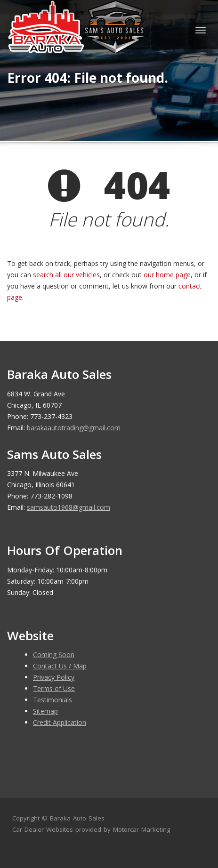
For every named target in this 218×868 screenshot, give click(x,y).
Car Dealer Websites (43, 829)
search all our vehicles (66, 275)
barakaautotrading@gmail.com (74, 428)
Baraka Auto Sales (77, 818)
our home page (167, 275)
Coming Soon (54, 655)
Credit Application (60, 722)
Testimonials (52, 700)
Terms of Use (54, 688)
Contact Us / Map (60, 666)
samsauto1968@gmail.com (69, 507)
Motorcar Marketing (141, 829)
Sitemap (45, 711)
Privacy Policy (54, 677)
